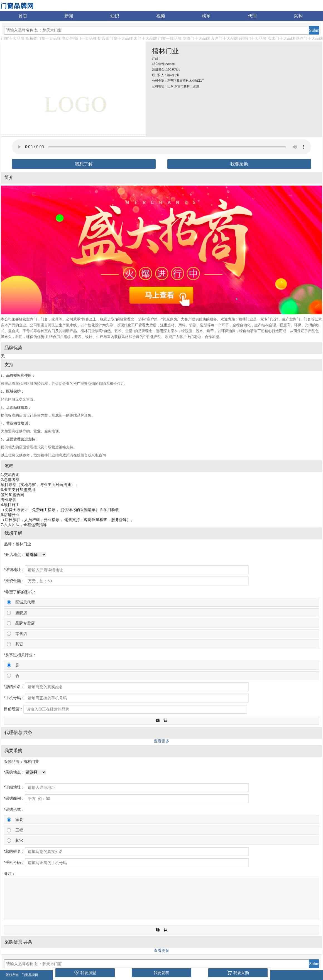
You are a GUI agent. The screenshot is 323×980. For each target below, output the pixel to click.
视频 (161, 16)
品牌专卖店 (25, 623)
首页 (23, 16)
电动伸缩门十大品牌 (79, 38)
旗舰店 (21, 613)
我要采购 (239, 164)
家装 (19, 819)
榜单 (206, 16)
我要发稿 (161, 973)
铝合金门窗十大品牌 (115, 38)
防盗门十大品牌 (196, 38)
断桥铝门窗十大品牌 (43, 38)
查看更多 (161, 741)
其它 (19, 644)
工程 (19, 830)
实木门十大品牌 (281, 38)
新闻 (69, 16)
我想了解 (84, 164)
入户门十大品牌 (224, 38)
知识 (115, 16)
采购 (298, 16)
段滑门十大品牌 (253, 38)
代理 (252, 16)
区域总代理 (25, 602)
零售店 (21, 634)
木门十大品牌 (145, 38)
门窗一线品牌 (170, 38)
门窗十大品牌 (13, 38)
